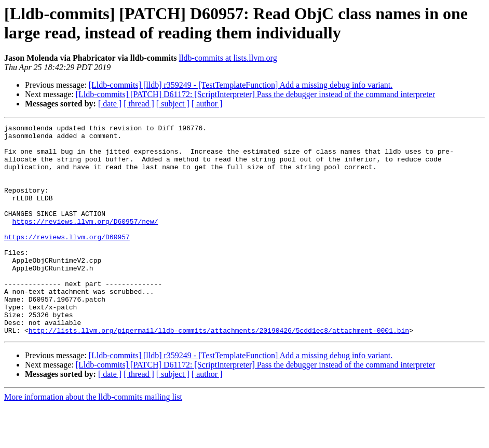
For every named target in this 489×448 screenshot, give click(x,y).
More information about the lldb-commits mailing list (93, 439)
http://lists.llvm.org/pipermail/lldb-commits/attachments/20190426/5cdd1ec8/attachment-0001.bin (219, 372)
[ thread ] (139, 104)
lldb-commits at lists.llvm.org (228, 58)
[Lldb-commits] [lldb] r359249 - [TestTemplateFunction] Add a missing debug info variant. (241, 85)
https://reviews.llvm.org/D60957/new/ (85, 241)
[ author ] (207, 104)
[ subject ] (173, 104)
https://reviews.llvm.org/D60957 (67, 260)
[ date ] (110, 104)
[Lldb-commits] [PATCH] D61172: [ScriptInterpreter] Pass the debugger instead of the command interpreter (255, 94)
